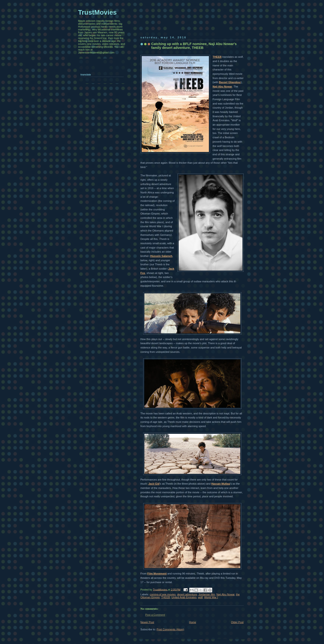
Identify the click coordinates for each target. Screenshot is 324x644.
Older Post (237, 622)
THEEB (217, 57)
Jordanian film (207, 594)
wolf (200, 597)
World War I (211, 597)
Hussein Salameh (161, 256)
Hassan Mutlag (221, 484)
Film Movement (157, 574)
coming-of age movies (163, 594)
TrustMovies (161, 589)
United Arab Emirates (184, 597)
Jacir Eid (154, 484)
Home (192, 622)
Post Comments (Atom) (170, 629)
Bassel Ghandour (230, 82)
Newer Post (147, 622)
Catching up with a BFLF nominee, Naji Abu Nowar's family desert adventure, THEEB (194, 46)
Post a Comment (155, 615)
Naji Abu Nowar (222, 87)
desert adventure (187, 594)
